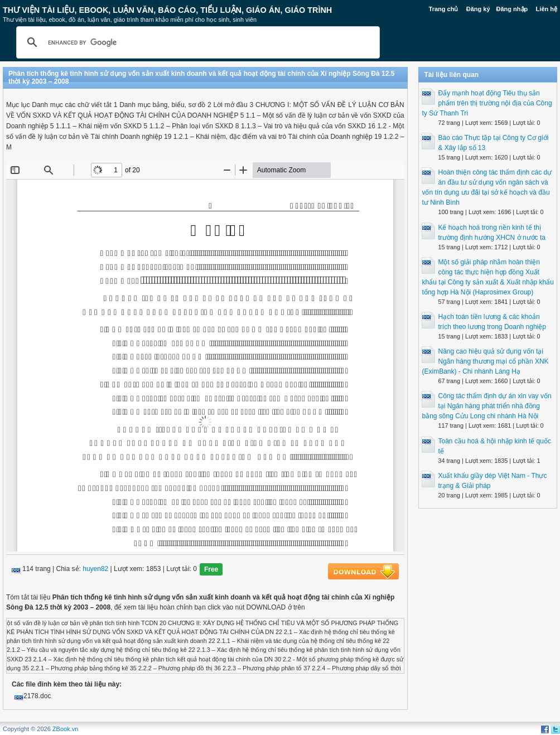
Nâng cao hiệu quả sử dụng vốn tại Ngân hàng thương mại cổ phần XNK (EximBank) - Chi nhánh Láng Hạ (485, 361)
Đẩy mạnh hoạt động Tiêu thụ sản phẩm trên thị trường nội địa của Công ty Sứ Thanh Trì (487, 103)
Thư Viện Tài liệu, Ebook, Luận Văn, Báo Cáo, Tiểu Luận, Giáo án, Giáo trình (167, 10)
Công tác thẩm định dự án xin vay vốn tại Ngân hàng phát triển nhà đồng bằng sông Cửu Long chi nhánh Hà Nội (486, 406)
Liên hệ (547, 9)
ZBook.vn (65, 729)
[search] (196, 42)
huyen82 (95, 569)
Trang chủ (444, 9)
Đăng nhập (512, 9)
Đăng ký (478, 9)
